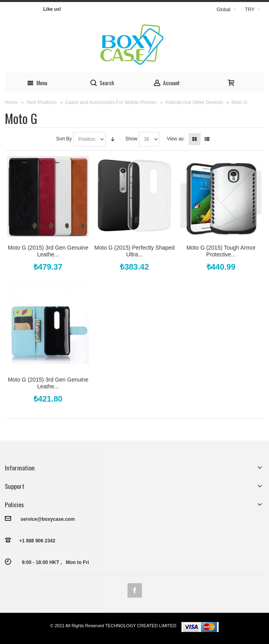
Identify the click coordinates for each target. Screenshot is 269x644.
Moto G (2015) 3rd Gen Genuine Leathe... (48, 251)
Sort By (64, 139)
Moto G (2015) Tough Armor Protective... (221, 251)
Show (132, 139)
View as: (176, 139)
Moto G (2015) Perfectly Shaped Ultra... (134, 251)
